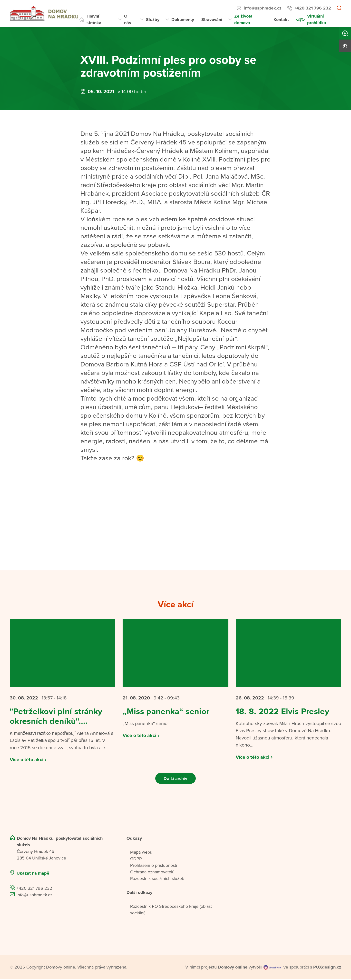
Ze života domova (243, 19)
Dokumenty (183, 20)
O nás (128, 19)
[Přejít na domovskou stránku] (44, 13)
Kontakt (281, 20)
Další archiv (175, 779)
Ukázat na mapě (33, 874)
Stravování (212, 20)
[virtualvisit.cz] (272, 968)
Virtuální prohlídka (317, 19)
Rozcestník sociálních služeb (157, 879)
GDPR (136, 860)
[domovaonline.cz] (233, 968)
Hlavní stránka (94, 19)
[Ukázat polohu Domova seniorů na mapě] (88, 874)
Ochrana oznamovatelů (152, 873)
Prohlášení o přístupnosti (154, 866)
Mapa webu (141, 853)
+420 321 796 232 (313, 8)
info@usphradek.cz (263, 8)
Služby (153, 20)
